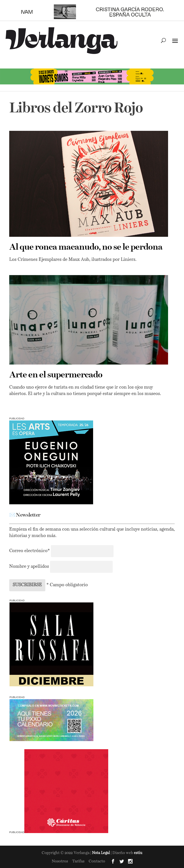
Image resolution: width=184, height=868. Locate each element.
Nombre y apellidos (29, 567)
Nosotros (60, 861)
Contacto (97, 861)
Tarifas (78, 861)
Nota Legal (101, 853)
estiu (138, 853)
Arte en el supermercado (56, 375)
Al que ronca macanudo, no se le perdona (86, 247)
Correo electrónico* (30, 551)
